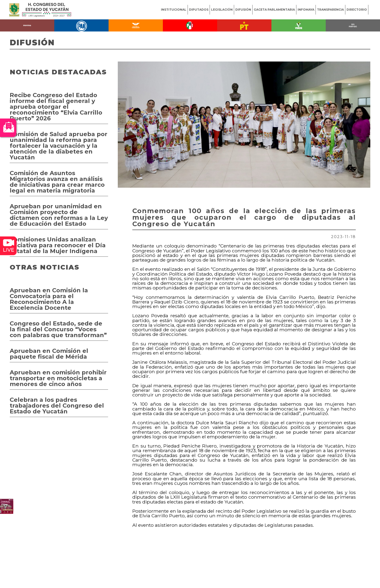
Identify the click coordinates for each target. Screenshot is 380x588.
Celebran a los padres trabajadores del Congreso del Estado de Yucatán (57, 406)
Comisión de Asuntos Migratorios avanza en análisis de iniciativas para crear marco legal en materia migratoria (57, 182)
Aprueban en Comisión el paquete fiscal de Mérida (49, 354)
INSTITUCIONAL (174, 10)
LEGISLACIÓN (222, 10)
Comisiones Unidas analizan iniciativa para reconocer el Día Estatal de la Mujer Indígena (58, 245)
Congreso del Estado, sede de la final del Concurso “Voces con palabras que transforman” (58, 329)
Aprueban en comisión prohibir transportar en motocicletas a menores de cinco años (58, 378)
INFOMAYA (306, 10)
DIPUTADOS (199, 10)
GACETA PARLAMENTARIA (274, 10)
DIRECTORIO (357, 10)
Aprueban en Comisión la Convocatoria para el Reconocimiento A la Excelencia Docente (49, 299)
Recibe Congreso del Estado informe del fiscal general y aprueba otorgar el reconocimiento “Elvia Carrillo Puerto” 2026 (56, 107)
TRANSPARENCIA (330, 10)
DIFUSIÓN (243, 10)
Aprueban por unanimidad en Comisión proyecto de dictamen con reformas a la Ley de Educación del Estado (59, 215)
